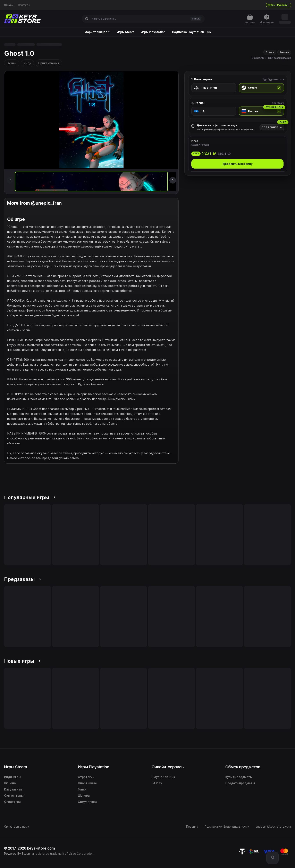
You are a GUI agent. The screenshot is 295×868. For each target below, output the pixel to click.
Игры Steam (125, 32)
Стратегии (12, 802)
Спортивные (87, 783)
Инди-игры (12, 777)
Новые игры (22, 661)
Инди (27, 63)
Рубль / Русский (279, 5)
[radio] (214, 88)
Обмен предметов (243, 767)
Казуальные (13, 789)
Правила (192, 826)
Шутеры (84, 796)
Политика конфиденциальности (227, 826)
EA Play (157, 783)
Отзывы (9, 5)
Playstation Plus (163, 777)
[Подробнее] (272, 127)
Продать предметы (240, 783)
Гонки (82, 789)
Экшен (12, 63)
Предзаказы (23, 579)
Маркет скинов (97, 32)
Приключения (49, 63)
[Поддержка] (272, 858)
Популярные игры (30, 497)
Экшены (10, 783)
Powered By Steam (17, 854)
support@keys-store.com (273, 826)
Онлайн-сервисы (168, 767)
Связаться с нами (17, 826)
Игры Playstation (153, 32)
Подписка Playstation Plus (191, 32)
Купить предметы (239, 777)
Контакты (24, 5)
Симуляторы (14, 796)
